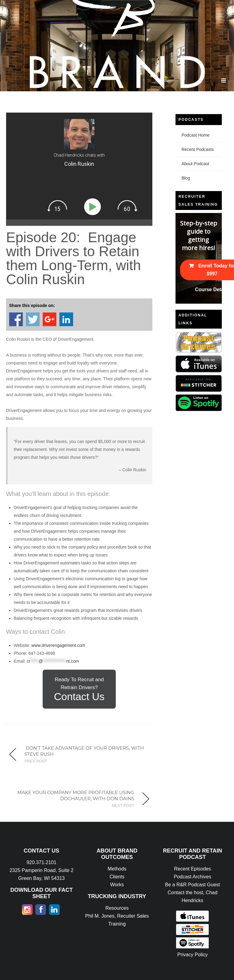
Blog (186, 178)
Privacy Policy (193, 955)
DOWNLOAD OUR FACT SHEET (42, 893)
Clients (117, 877)
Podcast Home (196, 135)
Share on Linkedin (66, 319)
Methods (117, 869)
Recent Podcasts (198, 149)
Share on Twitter (33, 319)
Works (117, 885)
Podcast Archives (192, 877)
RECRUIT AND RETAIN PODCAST (193, 854)
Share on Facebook (16, 319)
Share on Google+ (50, 319)
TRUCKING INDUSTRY (117, 896)
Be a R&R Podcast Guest (193, 885)
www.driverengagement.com (58, 645)
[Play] (94, 207)
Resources (117, 908)
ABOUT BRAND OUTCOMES (117, 854)
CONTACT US (42, 851)
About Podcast (195, 164)
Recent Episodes (192, 869)
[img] (57, 206)
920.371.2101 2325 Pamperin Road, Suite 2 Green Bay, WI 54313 (41, 870)
